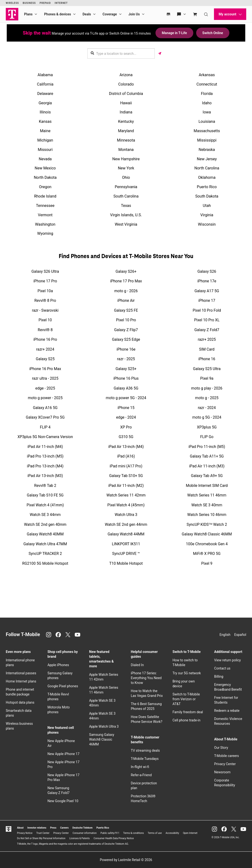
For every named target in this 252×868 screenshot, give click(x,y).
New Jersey (207, 159)
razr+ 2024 (45, 349)
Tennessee (45, 206)
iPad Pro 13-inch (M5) (45, 456)
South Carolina (126, 196)
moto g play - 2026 (207, 388)
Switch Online (213, 33)
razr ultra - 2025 (45, 378)
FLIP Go (207, 437)
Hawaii (126, 103)
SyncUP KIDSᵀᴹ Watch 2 (207, 524)
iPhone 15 (126, 408)
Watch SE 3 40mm (207, 505)
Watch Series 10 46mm (207, 515)
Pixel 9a (207, 378)
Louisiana (207, 121)
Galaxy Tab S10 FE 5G (45, 495)
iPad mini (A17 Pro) (126, 466)
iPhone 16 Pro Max (45, 369)
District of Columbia (126, 94)
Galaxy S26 (207, 271)
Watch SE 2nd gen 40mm (45, 524)
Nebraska (207, 150)
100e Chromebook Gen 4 (207, 544)
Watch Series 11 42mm (126, 495)
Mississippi (207, 140)
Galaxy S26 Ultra (45, 271)
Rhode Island (45, 196)
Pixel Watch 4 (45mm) (126, 505)
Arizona (126, 75)
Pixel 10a (45, 291)
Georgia (45, 103)
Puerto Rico (207, 187)
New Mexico (45, 168)
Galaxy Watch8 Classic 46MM (207, 534)
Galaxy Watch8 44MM (126, 534)
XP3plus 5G (207, 427)
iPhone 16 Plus (126, 378)
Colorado (126, 84)
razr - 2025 (126, 359)
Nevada (45, 159)
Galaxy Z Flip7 (126, 330)
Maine (45, 131)
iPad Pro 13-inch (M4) (45, 466)
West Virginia (126, 224)
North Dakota (45, 177)
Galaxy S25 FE (126, 310)
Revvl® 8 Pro (45, 301)
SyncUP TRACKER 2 (45, 554)
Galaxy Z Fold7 (207, 330)
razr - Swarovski (45, 310)
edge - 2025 (45, 388)
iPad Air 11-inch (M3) (207, 466)
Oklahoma (207, 177)
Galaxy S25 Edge (126, 339)
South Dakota (207, 196)
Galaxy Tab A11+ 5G (207, 456)
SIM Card (207, 349)
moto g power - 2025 (45, 398)
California (45, 84)
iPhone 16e (126, 349)
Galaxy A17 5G (207, 291)
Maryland (126, 131)
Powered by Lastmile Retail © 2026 (126, 860)
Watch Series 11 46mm (207, 495)
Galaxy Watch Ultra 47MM (45, 544)
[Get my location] (160, 53)
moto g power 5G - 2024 (126, 398)
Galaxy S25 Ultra (207, 369)
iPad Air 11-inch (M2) (126, 486)
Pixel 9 (207, 563)
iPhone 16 (207, 359)
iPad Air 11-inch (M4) (45, 447)
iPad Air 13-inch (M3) (45, 476)
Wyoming (45, 233)
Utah (207, 206)
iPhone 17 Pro (45, 281)
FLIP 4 (45, 427)
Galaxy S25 (45, 359)
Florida (207, 94)
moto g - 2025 (207, 398)
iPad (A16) (126, 456)
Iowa (207, 112)
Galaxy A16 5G (45, 408)
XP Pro (126, 427)
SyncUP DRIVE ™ (126, 554)
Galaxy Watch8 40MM (45, 534)
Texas (126, 206)
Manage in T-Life (174, 33)
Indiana (126, 112)
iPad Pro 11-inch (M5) (207, 447)
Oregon (45, 187)
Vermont (45, 215)
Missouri (45, 150)
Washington (45, 224)
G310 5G (126, 437)
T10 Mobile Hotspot (126, 563)
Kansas (45, 121)
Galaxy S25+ (126, 369)
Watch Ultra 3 (126, 515)
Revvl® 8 (45, 330)
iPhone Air (126, 301)
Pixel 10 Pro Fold (207, 310)
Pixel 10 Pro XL (207, 320)
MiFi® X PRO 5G (207, 554)
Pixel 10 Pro (126, 320)
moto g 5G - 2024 (207, 417)
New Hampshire (126, 159)
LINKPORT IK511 (126, 544)
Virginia (207, 215)
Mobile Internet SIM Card (207, 486)
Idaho (207, 103)
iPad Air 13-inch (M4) (126, 447)
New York (126, 168)
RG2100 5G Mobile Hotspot (45, 563)
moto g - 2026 (126, 291)
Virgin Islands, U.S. (126, 215)
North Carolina (207, 168)
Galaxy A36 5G (126, 388)
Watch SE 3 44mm (45, 515)
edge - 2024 (126, 417)
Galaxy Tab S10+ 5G (126, 476)
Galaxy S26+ (126, 271)
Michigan (45, 140)
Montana (126, 150)
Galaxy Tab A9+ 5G (207, 476)
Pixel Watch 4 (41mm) (45, 505)
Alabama (45, 75)
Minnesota (126, 140)
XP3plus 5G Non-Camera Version (45, 437)
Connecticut (207, 84)
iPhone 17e (207, 281)
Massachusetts (207, 131)
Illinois (45, 112)
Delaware (45, 94)
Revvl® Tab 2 (45, 486)
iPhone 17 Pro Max (126, 281)
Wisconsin (207, 224)
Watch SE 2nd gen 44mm (126, 524)
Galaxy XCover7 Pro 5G (45, 417)
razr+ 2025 (207, 339)
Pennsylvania (126, 187)
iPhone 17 (207, 301)
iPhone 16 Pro (45, 339)
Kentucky (126, 121)
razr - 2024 (207, 408)
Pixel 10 (45, 320)
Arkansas (207, 75)
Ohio (126, 177)
